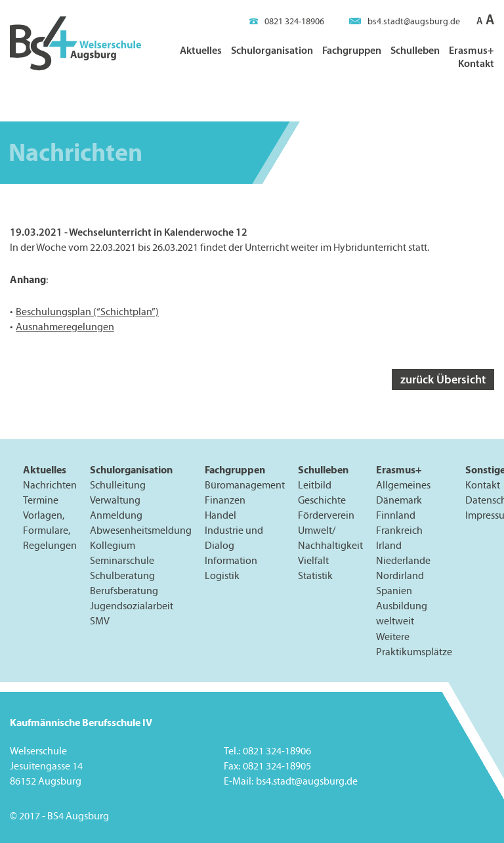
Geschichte (322, 500)
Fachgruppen (352, 50)
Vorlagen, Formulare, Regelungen (50, 530)
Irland (389, 545)
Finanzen (225, 500)
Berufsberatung (124, 591)
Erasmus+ (472, 50)
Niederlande (403, 560)
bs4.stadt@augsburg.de (405, 21)
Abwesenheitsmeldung (141, 530)
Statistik (315, 575)
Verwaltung (115, 500)
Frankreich (399, 530)
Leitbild (315, 485)
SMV (100, 621)
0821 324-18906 (287, 21)
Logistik (222, 575)
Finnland (396, 515)
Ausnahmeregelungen (65, 327)
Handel (220, 515)
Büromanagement (245, 485)
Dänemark (399, 500)
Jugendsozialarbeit (132, 606)
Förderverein (326, 515)
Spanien (394, 591)
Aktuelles (201, 50)
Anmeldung (116, 515)
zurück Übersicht (443, 379)
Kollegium (113, 545)
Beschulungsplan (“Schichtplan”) (87, 312)
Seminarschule (122, 560)
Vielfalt (313, 560)
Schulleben (415, 50)
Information (231, 560)
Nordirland (400, 575)
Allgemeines (403, 485)
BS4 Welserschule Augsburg (75, 44)
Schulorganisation (272, 50)
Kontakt (476, 63)
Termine (41, 500)
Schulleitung (118, 485)
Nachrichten (50, 485)
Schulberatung (122, 575)
